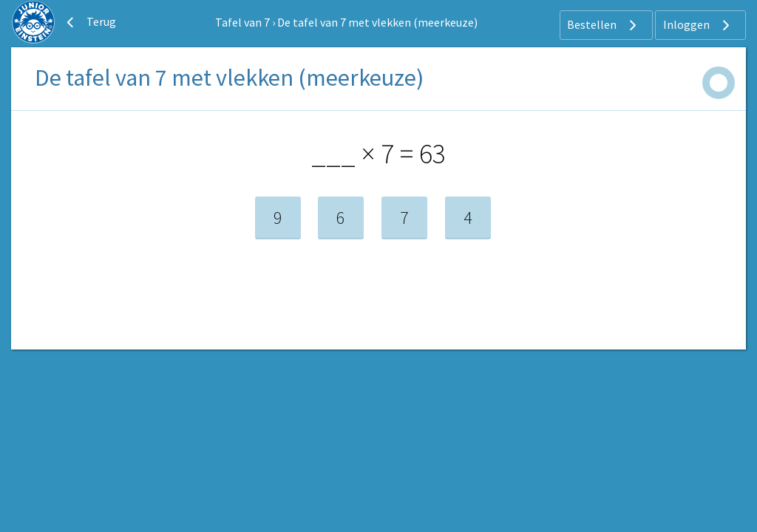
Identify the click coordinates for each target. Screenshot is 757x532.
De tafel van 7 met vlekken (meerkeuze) (377, 22)
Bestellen (604, 25)
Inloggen (698, 25)
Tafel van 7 (242, 22)
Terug (89, 22)
